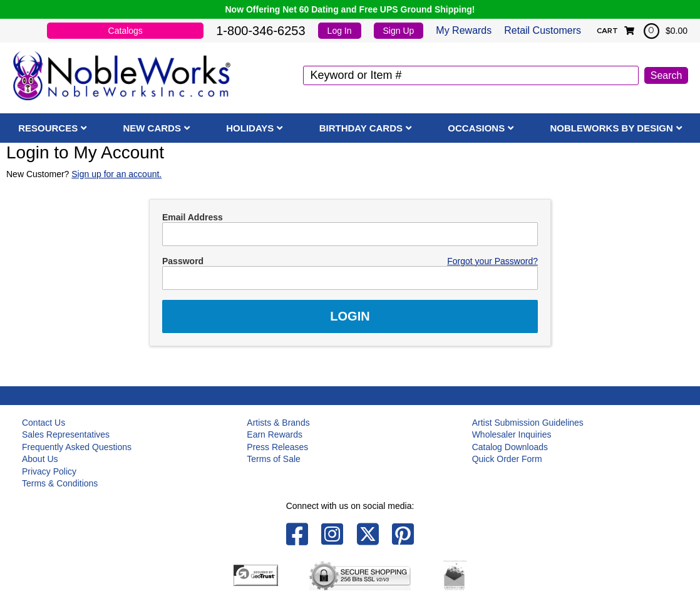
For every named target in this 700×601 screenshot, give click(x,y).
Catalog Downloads (510, 447)
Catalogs (126, 31)
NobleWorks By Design (611, 128)
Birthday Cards (361, 128)
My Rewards (464, 30)
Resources (48, 128)
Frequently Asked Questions (77, 447)
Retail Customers (543, 30)
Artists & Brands (278, 423)
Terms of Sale (274, 459)
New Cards (152, 128)
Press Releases (277, 447)
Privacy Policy (49, 471)
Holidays (250, 128)
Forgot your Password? (492, 261)
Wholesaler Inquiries (512, 434)
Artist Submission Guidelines (528, 423)
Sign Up (399, 31)
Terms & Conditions (60, 483)
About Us (40, 459)
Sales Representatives (66, 434)
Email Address (193, 217)
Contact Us (44, 423)
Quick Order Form (507, 459)
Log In (340, 31)
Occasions (476, 128)
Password (183, 261)
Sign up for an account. (116, 174)
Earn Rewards (275, 434)
